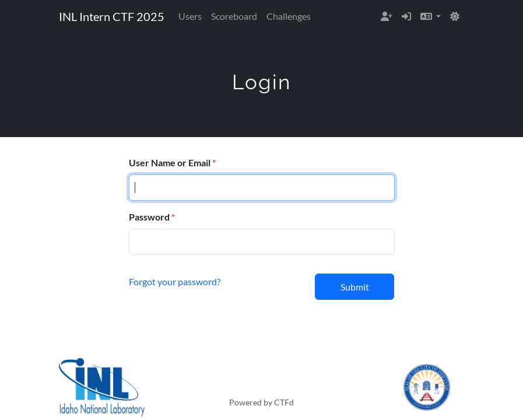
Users (190, 16)
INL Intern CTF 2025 (112, 16)
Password (149, 217)
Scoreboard (234, 16)
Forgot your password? (175, 281)
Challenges (289, 16)
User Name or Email (170, 162)
